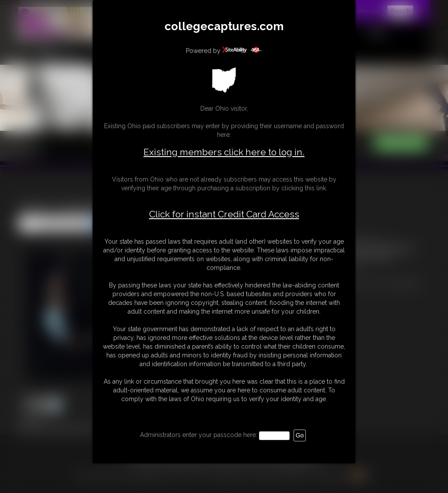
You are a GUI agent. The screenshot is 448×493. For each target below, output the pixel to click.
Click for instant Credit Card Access (224, 214)
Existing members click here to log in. (224, 152)
